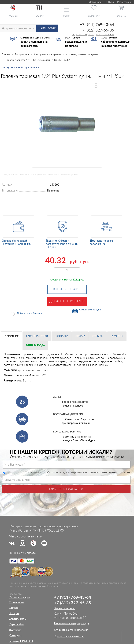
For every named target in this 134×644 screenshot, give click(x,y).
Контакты (15, 636)
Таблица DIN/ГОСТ (21, 641)
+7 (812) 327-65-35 (97, 30)
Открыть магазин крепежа (71, 630)
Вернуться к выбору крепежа (20, 67)
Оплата (80, 336)
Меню (66, 16)
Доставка (62, 336)
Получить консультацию (66, 489)
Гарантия (117, 336)
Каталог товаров (20, 598)
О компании (17, 602)
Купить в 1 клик (67, 289)
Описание (12, 336)
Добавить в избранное (30, 313)
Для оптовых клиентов (69, 637)
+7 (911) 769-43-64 (97, 25)
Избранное (94, 2)
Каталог (39, 16)
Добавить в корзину (67, 301)
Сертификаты (18, 619)
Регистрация (124, 2)
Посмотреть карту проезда (71, 623)
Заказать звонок (105, 35)
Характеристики (37, 336)
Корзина (121, 16)
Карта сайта (17, 625)
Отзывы (98, 336)
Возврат (14, 613)
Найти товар (47, 28)
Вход (109, 2)
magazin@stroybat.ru (83, 35)
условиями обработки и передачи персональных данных (64, 472)
